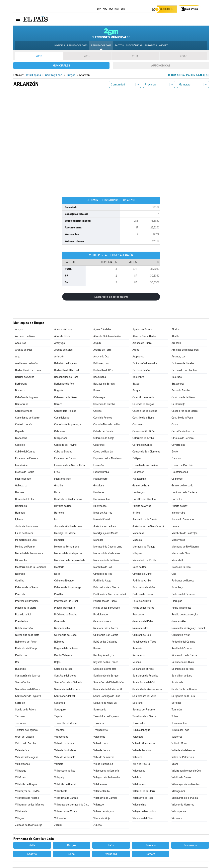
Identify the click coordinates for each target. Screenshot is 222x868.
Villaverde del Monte (66, 812)
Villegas (20, 819)
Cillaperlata (61, 439)
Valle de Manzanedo (144, 744)
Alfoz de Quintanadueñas (107, 337)
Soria (72, 854)
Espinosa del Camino (66, 459)
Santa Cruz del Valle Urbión (109, 683)
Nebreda (20, 574)
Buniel (97, 391)
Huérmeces (100, 506)
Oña (174, 574)
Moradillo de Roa (103, 568)
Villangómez (178, 792)
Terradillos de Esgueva (106, 717)
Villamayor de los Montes (185, 785)
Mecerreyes (178, 540)
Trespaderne (101, 731)
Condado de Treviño (65, 445)
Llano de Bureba (24, 534)
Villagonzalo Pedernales (107, 778)
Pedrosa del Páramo (183, 595)
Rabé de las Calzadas (105, 642)
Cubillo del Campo (25, 452)
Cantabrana (22, 405)
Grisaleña (99, 486)
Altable (175, 337)
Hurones (59, 513)
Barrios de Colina (25, 377)
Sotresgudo (100, 710)
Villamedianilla (102, 792)
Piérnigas (177, 602)
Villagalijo (60, 778)
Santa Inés (177, 683)
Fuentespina (139, 479)
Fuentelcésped (180, 473)
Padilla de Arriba (142, 581)
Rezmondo (138, 656)
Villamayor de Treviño (27, 792)
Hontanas (99, 493)
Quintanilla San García (106, 635)
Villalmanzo (139, 785)
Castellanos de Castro (27, 418)
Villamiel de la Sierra (144, 792)
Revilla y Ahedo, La (104, 656)
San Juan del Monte (65, 676)
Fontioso (176, 459)
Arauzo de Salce (63, 350)
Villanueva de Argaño (27, 798)
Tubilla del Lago (180, 731)
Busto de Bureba (181, 391)
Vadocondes (61, 737)
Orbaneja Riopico (64, 581)
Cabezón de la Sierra (66, 398)
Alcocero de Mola (25, 337)
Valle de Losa (101, 744)
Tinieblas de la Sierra (144, 717)
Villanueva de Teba (143, 798)
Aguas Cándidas (102, 330)
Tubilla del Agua (141, 731)
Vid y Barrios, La (142, 764)
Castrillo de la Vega (182, 418)
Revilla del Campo (182, 649)
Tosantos (59, 731)
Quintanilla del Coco (65, 635)
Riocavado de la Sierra (184, 656)
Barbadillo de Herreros (28, 371)
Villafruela (21, 778)
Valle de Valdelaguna (27, 758)
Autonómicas (161, 66)
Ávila (32, 846)
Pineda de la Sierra (26, 608)
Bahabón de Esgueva (66, 364)
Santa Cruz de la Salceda (68, 683)
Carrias (97, 411)
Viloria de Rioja (102, 819)
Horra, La (177, 500)
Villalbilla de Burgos (26, 785)
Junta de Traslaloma (27, 527)
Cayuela (20, 432)
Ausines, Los (179, 357)
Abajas (19, 330)
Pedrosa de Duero (143, 595)
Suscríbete (168, 9)
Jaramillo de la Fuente (145, 520)
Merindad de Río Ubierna (185, 547)
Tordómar (21, 724)
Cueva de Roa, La (103, 452)
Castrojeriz (139, 425)
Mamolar (59, 540)
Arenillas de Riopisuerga (185, 350)
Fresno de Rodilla (25, 473)
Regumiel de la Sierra (66, 649)
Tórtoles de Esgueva (26, 731)
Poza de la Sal (23, 615)
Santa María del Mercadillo (108, 690)
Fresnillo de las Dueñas (145, 466)
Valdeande (99, 737)
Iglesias (19, 520)
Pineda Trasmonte (65, 608)
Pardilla (59, 595)
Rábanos (59, 642)
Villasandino (139, 805)
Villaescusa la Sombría (106, 771)
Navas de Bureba (181, 568)
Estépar (137, 459)
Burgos (136, 391)
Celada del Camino (104, 432)
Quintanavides (140, 629)
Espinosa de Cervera (27, 459)
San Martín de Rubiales (145, 676)
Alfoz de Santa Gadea (144, 337)
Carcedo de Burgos (143, 405)
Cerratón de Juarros (183, 432)
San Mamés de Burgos (106, 676)
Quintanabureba (102, 622)
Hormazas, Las (102, 500)
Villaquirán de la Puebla (185, 798)
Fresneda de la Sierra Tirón (70, 466)
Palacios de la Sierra (27, 588)
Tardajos (20, 717)
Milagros (137, 554)
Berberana (21, 384)
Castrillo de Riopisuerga (68, 425)
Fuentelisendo (23, 479)
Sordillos (176, 703)
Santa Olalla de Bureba (184, 690)
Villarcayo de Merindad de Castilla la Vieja (72, 805)
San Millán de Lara (182, 676)
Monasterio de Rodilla (145, 561)
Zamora (150, 854)
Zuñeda (98, 826)
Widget (163, 46)
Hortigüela (21, 506)
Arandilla (177, 344)
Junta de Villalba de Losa (68, 527)
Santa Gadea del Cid (144, 683)
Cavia (175, 425)
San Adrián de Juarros (28, 676)
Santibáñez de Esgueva (28, 697)
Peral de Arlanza (142, 602)
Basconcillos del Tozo (66, 377)
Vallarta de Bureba (26, 744)
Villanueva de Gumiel (105, 798)
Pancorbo (21, 595)
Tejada (58, 717)
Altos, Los (21, 344)
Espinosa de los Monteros (108, 459)
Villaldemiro (100, 785)
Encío (175, 452)
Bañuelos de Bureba (183, 364)
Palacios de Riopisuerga (68, 588)
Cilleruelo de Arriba (143, 439)
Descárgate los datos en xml (111, 297)
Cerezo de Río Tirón (144, 432)
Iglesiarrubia (179, 513)
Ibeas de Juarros (103, 513)
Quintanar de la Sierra (106, 629)
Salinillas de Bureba (183, 669)
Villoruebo (60, 819)
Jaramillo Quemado (183, 520)
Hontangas (139, 493)
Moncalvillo (178, 561)
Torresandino (179, 724)
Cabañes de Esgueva (27, 398)
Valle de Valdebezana (183, 751)
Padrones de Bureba (183, 581)
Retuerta (137, 649)
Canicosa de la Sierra (184, 398)
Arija (18, 357)
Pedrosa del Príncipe (27, 602)
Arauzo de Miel (23, 350)
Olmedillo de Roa (103, 574)
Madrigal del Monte (65, 534)
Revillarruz (21, 656)
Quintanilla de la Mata (27, 635)
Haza (57, 493)
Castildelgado (62, 418)
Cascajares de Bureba (145, 411)
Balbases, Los (101, 364)
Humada (20, 513)
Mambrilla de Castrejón (185, 534)
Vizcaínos (177, 819)
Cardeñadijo (178, 405)
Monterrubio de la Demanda (31, 568)
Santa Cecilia (23, 683)
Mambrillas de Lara (26, 540)
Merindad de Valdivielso (107, 554)
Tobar (175, 717)
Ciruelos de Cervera (183, 439)
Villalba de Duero (181, 778)
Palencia (150, 846)
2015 (87, 57)
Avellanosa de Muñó (26, 364)
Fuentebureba (101, 473)
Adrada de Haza (63, 330)
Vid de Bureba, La (103, 764)
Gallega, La (21, 486)
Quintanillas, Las (142, 635)
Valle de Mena (179, 744)
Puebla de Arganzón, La (185, 615)
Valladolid (111, 854)
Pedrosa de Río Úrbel (66, 602)
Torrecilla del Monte (65, 724)
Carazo (58, 405)
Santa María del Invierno (68, 690)
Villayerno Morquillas (144, 812)
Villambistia (61, 792)
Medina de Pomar (25, 547)
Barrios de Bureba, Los (184, 371)
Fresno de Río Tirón (182, 466)
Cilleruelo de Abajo (104, 439)
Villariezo (99, 805)
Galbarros (177, 479)
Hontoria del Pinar (25, 500)
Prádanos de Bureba (66, 615)
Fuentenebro (100, 479)
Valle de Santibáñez (65, 751)
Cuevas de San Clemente (146, 452)
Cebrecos (60, 432)
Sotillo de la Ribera (26, 710)
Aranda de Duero (142, 344)
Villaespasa (139, 771)
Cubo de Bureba (63, 452)
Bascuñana (100, 377)
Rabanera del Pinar (26, 642)
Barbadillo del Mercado (67, 371)
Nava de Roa (140, 568)
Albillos (176, 330)
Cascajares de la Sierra (185, 411)
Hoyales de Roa (63, 506)
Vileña (175, 764)
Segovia (32, 854)
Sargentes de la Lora (183, 697)
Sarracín (20, 703)
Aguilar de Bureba (143, 330)
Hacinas (20, 493)
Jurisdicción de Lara (105, 527)
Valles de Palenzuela (183, 758)
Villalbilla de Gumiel (65, 785)
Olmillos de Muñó (142, 574)
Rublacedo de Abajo (183, 663)
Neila (57, 574)
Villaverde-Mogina (104, 812)
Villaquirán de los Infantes (30, 805)
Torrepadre (139, 724)
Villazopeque (179, 812)
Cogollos (20, 445)
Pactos (119, 46)
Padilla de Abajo (102, 581)
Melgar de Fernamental (67, 547)
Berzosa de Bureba (104, 384)
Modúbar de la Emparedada (70, 561)
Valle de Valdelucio (65, 758)
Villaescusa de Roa (65, 771)
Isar (56, 520)
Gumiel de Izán (141, 486)
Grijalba (59, 486)
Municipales (61, 66)
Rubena (137, 663)
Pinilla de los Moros (143, 608)
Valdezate (138, 737)
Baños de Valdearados (145, 364)
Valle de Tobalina (142, 751)
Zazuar (58, 826)
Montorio (59, 568)
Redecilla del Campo (27, 649)
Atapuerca (138, 357)
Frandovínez (22, 466)
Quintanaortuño (24, 629)
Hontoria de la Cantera (184, 493)
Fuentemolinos (62, 479)
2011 (135, 57)
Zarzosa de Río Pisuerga (29, 826)
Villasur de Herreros (183, 805)
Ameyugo (60, 344)
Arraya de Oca (101, 357)
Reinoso (98, 649)
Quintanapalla (62, 629)
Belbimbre (138, 377)
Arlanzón (59, 357)
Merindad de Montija (144, 547)
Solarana (138, 703)
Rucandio (20, 669)
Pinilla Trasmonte (181, 608)
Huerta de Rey (180, 506)
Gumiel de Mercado (182, 486)
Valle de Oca (22, 751)
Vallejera (137, 758)
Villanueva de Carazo (66, 798)
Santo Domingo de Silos (107, 697)
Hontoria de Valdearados (68, 500)
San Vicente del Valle (144, 697)
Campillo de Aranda (143, 398)
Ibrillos (136, 513)
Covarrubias (178, 445)
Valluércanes (22, 764)
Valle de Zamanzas (104, 758)
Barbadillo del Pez (103, 371)
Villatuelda (21, 812)
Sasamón (60, 703)
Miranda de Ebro (181, 554)
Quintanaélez (179, 622)
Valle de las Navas (64, 744)
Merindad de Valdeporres (68, 554)
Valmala (59, 764)
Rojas (57, 663)
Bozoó (136, 384)
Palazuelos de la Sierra (106, 588)
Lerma (175, 527)
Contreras (99, 445)
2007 (183, 57)
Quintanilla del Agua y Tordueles (189, 629)
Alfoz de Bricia (62, 337)
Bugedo (59, 391)
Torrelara (99, 724)
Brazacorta (178, 384)
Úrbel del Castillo (25, 737)
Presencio (138, 615)
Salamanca (190, 846)
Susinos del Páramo (144, 710)
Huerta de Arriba (142, 506)
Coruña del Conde (142, 445)
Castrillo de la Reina (144, 418)
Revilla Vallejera (63, 656)
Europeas (151, 46)
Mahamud (138, 534)
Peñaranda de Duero (105, 602)
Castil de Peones (103, 418)
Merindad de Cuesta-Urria (108, 547)
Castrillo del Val (24, 425)
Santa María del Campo (28, 690)
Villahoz (137, 778)
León (111, 846)
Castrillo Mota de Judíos (107, 425)
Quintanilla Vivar (181, 635)
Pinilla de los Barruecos (107, 608)
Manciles (98, 540)
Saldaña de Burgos (143, 669)
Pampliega (178, 588)
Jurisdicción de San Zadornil (148, 527)
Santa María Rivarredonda (147, 690)
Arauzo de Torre (102, 350)
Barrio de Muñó (141, 371)
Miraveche (21, 561)
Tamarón (177, 710)
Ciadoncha (21, 439)
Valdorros (177, 737)
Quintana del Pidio (143, 622)
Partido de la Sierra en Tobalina (111, 595)
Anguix (97, 344)
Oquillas (20, 581)
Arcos (136, 350)
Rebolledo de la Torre (144, 642)
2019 (39, 57)
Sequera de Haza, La (105, 703)
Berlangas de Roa (64, 384)
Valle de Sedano (102, 751)
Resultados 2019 (101, 46)
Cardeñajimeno (24, 411)
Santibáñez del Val (65, 697)
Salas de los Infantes (105, 669)
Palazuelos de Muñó (144, 588)
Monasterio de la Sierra (106, 561)
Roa (17, 663)
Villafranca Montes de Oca (186, 771)
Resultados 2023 (77, 46)
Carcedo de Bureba (104, 405)
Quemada (60, 622)
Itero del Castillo (102, 520)
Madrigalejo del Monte (106, 534)
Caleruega (99, 398)
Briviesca (20, 391)
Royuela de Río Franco (106, 663)
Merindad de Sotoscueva (29, 554)
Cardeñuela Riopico (65, 411)
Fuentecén (138, 473)
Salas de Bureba (63, 669)
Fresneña (99, 466)
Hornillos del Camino (144, 500)
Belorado (177, 377)
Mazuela (137, 540)
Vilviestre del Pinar (143, 819)
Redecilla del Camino (183, 642)
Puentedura (22, 622)
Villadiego (21, 771)
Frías (57, 473)
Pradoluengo (101, 615)
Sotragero (60, 710)
